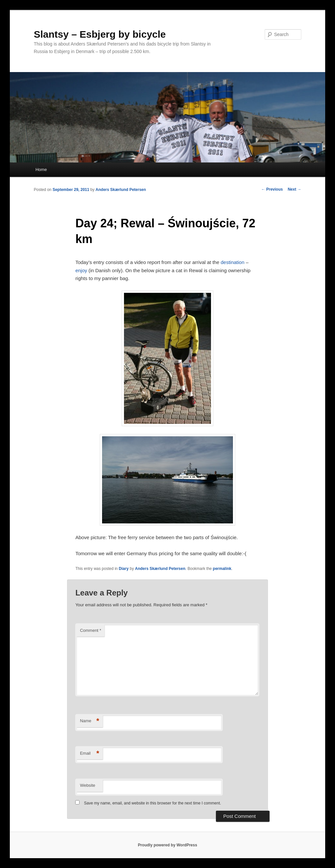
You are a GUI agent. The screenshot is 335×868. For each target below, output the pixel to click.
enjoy (81, 270)
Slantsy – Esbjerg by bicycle (100, 34)
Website (88, 785)
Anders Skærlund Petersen (121, 190)
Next (294, 189)
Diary (124, 569)
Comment (90, 630)
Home (41, 170)
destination (232, 262)
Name (89, 721)
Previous (272, 189)
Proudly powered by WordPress (167, 845)
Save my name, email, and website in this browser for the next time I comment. (153, 803)
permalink (222, 569)
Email (89, 754)
